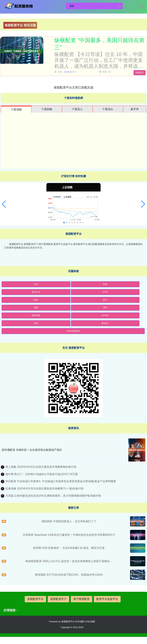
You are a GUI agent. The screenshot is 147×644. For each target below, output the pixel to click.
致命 (36, 300)
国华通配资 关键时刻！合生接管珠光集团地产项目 (32, 450)
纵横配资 (140, 73)
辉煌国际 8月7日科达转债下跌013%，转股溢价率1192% (69, 575)
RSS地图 (80, 622)
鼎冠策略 (36, 315)
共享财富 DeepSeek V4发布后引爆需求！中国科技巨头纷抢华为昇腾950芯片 (69, 535)
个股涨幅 (16, 109)
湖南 (36, 308)
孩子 (105, 300)
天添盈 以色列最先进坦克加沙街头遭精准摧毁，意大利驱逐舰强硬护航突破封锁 (53, 496)
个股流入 (77, 109)
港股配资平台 (35, 599)
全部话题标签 (73, 331)
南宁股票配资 (81, 599)
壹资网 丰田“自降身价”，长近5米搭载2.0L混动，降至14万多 (69, 548)
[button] (4, 204)
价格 (105, 284)
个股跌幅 (47, 109)
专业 (36, 284)
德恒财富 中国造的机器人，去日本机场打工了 (69, 521)
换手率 (135, 109)
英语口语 (36, 292)
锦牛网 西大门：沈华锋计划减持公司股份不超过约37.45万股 (42, 474)
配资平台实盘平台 (107, 599)
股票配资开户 (58, 599)
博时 (105, 308)
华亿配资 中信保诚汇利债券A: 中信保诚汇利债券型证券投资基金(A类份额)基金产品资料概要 (61, 481)
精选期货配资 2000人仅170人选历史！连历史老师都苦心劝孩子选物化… (69, 561)
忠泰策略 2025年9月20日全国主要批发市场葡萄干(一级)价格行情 (44, 489)
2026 (105, 292)
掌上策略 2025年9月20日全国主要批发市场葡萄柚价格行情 (41, 467)
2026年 (105, 315)
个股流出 (108, 109)
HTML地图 (90, 622)
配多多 (105, 323)
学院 (36, 323)
